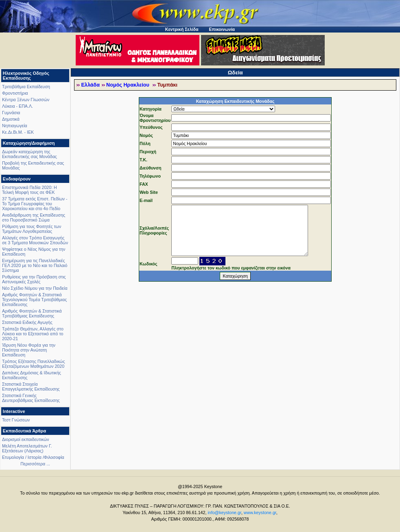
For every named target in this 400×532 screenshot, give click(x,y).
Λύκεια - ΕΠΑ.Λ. (17, 106)
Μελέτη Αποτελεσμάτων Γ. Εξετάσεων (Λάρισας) (27, 448)
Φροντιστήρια (15, 93)
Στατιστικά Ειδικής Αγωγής (27, 322)
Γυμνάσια (11, 113)
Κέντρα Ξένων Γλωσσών (26, 100)
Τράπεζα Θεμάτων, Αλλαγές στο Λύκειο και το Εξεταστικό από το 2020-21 (33, 334)
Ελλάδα (90, 85)
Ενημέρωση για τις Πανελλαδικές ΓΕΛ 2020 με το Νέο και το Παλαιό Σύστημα (35, 265)
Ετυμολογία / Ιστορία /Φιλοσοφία (33, 457)
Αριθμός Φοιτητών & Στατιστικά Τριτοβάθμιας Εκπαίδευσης (32, 313)
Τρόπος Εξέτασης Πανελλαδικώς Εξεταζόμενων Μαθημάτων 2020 (34, 364)
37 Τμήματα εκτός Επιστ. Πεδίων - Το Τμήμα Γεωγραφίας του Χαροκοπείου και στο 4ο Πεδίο (35, 204)
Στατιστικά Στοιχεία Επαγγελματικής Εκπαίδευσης (31, 387)
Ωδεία (235, 73)
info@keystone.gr (224, 512)
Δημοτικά (11, 119)
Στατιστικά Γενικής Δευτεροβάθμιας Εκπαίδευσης (31, 398)
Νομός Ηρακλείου (128, 85)
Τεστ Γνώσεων (16, 420)
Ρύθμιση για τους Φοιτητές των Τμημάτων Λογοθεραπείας (32, 229)
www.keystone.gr (260, 512)
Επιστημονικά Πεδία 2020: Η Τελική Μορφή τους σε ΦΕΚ (30, 190)
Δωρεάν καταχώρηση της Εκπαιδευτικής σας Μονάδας (30, 154)
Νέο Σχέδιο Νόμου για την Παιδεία (35, 288)
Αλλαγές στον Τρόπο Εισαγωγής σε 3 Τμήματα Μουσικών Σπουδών (35, 240)
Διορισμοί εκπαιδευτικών (26, 439)
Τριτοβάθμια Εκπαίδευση (26, 87)
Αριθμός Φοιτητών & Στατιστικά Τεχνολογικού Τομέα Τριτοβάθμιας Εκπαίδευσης (34, 300)
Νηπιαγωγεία (15, 126)
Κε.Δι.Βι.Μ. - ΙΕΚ (18, 132)
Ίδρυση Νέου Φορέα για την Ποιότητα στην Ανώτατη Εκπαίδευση (29, 350)
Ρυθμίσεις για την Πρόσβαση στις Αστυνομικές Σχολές (34, 279)
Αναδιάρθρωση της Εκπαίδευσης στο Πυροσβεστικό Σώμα (34, 217)
